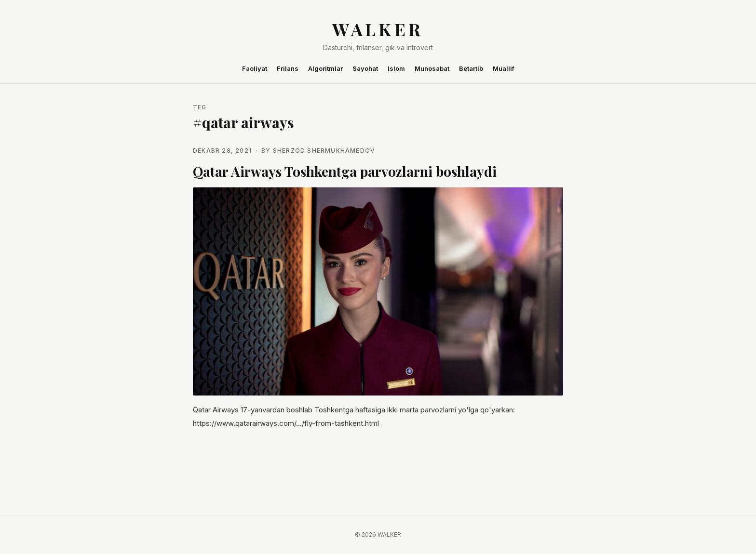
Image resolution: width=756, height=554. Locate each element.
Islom (396, 68)
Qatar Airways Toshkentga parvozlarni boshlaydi (345, 171)
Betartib (471, 68)
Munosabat (432, 68)
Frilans (288, 68)
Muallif (504, 68)
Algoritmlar (325, 68)
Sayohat (365, 68)
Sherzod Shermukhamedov (324, 151)
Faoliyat (255, 68)
